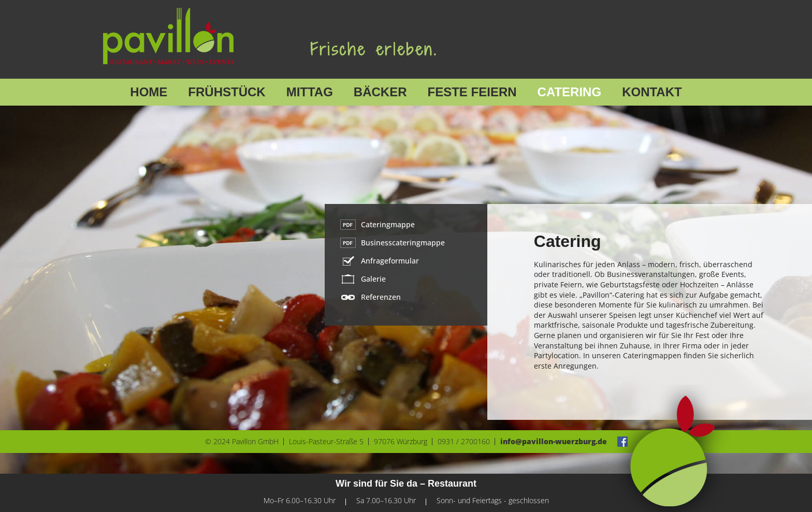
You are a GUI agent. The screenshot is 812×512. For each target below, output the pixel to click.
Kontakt (652, 92)
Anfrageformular (390, 261)
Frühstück (227, 92)
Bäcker (380, 92)
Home (149, 92)
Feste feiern (472, 92)
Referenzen (381, 297)
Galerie (373, 279)
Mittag (310, 92)
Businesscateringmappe (403, 243)
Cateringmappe (388, 224)
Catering (570, 92)
